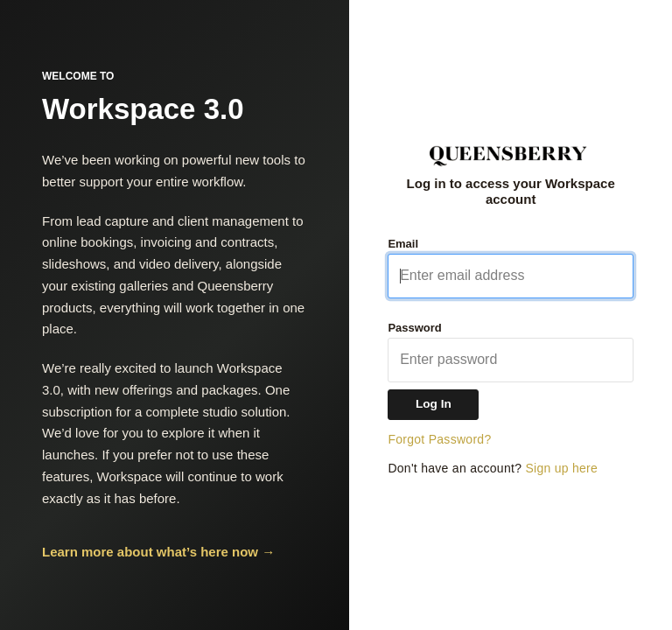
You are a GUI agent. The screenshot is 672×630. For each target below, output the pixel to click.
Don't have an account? (493, 468)
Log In (434, 404)
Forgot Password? (439, 439)
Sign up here (561, 468)
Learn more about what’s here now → (158, 552)
